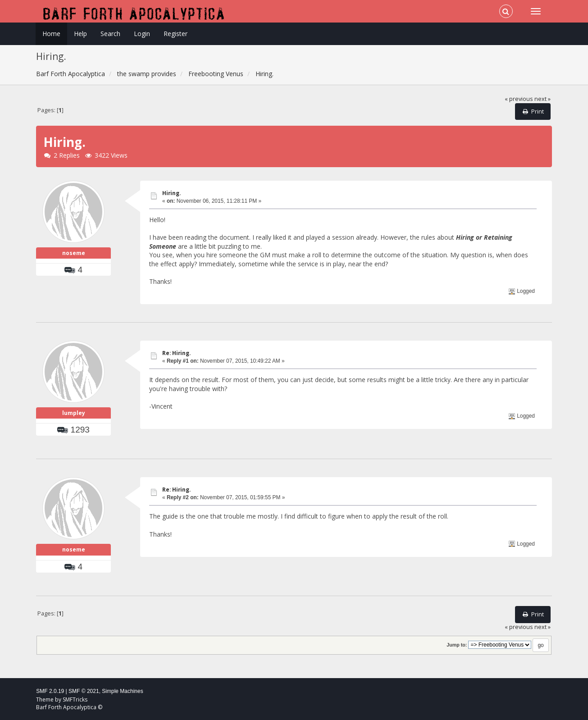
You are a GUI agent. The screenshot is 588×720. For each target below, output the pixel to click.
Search (110, 34)
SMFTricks (75, 699)
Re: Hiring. (176, 353)
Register (175, 34)
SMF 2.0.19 (50, 691)
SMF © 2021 (84, 691)
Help (80, 34)
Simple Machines (122, 691)
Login (142, 34)
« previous (519, 99)
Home (51, 34)
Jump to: (457, 645)
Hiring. (171, 193)
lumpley (74, 413)
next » (542, 99)
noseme (74, 253)
